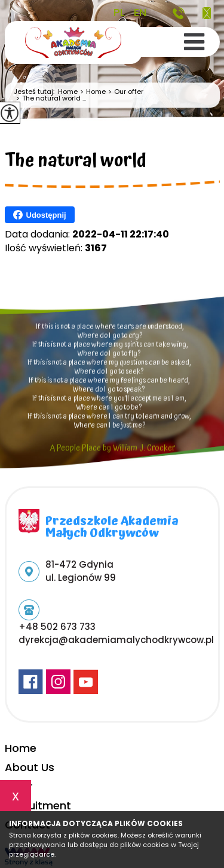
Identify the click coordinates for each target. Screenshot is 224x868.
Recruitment (38, 805)
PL (119, 13)
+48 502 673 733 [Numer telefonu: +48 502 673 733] (57, 627)
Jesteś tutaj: (36, 92)
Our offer (125, 92)
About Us (30, 767)
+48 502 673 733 (179, 13)
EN (140, 13)
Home (68, 92)
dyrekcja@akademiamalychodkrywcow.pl (207, 13)
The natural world (76, 163)
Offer (19, 786)
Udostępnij (40, 215)
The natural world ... (50, 98)
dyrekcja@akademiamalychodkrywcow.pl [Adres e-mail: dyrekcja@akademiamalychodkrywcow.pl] (116, 640)
